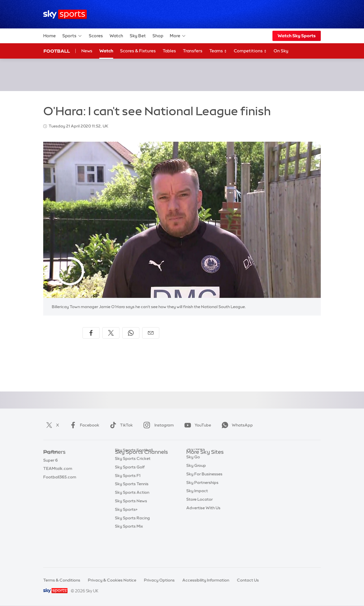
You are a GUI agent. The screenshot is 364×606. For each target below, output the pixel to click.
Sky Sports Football (134, 478)
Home (49, 36)
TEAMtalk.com (58, 478)
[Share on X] (111, 333)
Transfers (193, 51)
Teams (218, 51)
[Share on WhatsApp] (131, 333)
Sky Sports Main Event (136, 461)
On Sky (281, 51)
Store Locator (199, 520)
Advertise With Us (203, 529)
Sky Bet (138, 36)
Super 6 (50, 469)
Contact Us (248, 580)
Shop (158, 36)
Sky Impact (197, 512)
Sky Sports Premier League (140, 469)
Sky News (196, 469)
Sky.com (195, 461)
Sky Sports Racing (132, 546)
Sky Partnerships (202, 503)
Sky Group (196, 486)
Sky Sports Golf (130, 495)
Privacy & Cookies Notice (112, 580)
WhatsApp (236, 425)
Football (57, 51)
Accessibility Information (206, 580)
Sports (72, 36)
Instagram (157, 425)
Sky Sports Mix (129, 554)
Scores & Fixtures (138, 51)
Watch (116, 36)
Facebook (83, 425)
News (87, 51)
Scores (96, 36)
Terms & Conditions (62, 580)
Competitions (250, 51)
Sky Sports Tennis (132, 512)
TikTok (120, 425)
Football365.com (60, 486)
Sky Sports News (131, 529)
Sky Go (193, 478)
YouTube (197, 425)
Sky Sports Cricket (133, 486)
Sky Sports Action (132, 520)
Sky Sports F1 (128, 503)
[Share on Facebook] (91, 333)
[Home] (65, 14)
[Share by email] (151, 333)
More (178, 36)
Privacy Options (159, 580)
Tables (169, 51)
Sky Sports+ (126, 537)
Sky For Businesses (204, 495)
